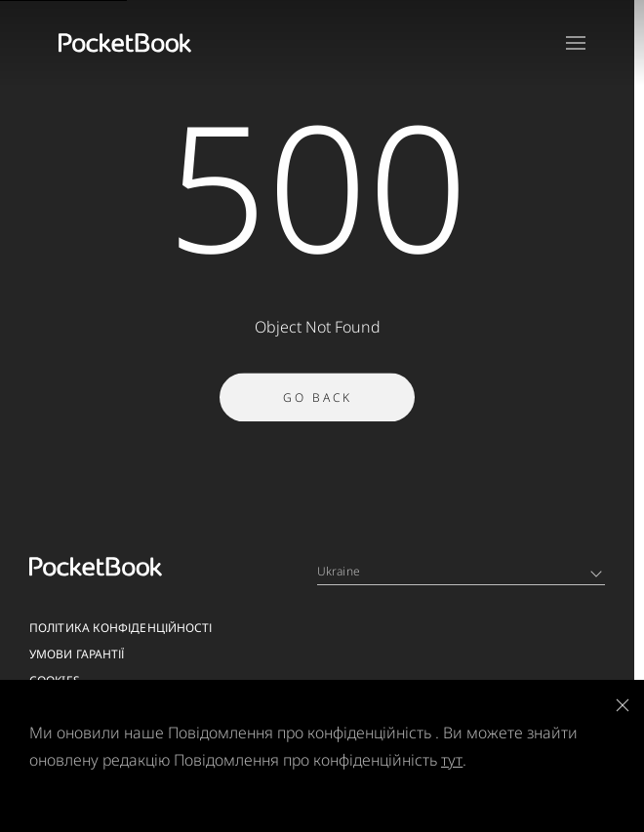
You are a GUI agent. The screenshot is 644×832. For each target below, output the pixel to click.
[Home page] (125, 43)
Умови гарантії (77, 654)
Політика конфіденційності (121, 628)
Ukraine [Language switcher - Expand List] (460, 571)
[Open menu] (576, 43)
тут (452, 760)
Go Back (318, 400)
